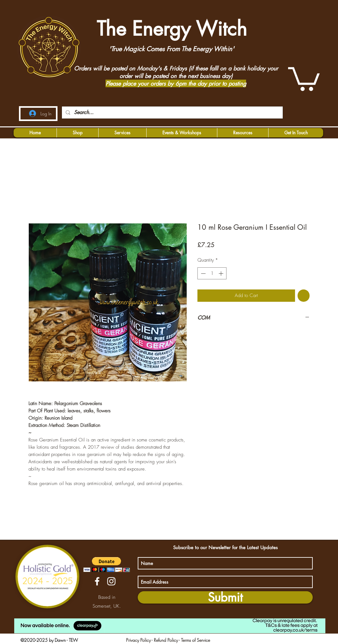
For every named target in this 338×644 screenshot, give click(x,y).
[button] (304, 78)
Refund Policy (166, 640)
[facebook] (97, 581)
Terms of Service (196, 640)
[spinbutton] (212, 273)
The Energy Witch (169, 29)
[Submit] (225, 597)
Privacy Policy (138, 640)
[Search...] (172, 112)
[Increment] (222, 273)
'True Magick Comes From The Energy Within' (172, 49)
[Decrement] (203, 273)
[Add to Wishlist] (304, 296)
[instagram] (111, 581)
